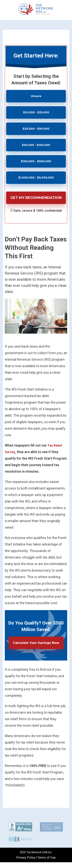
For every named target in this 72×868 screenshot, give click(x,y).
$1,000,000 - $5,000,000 (36, 178)
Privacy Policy (26, 858)
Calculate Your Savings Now (36, 643)
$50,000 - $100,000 (36, 145)
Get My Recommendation (36, 198)
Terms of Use (47, 858)
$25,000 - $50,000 (36, 129)
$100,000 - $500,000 (36, 161)
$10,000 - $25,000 (36, 112)
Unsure (36, 96)
